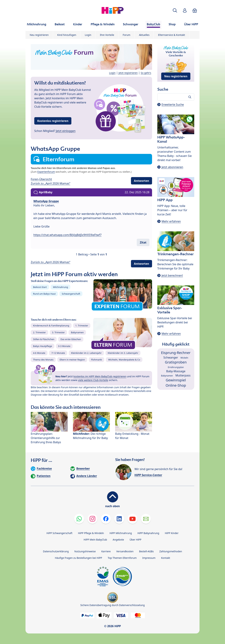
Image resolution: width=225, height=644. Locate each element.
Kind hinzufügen (67, 35)
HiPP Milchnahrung (121, 533)
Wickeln (184, 358)
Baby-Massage (176, 371)
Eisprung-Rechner (176, 353)
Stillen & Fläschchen (44, 339)
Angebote (118, 540)
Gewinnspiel (176, 380)
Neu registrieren (39, 35)
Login (88, 35)
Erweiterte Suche (173, 105)
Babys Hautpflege (43, 346)
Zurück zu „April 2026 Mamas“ (51, 183)
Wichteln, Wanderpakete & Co (124, 360)
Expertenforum (46, 172)
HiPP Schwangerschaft (59, 533)
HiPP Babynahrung (148, 533)
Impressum (149, 558)
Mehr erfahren (171, 221)
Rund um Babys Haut (44, 294)
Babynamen (77, 332)
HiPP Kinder (172, 533)
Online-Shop (176, 385)
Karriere (106, 551)
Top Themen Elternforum (122, 558)
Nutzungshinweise (85, 551)
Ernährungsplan (176, 367)
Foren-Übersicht (41, 179)
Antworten (142, 181)
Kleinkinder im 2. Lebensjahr (86, 353)
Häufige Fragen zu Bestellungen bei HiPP (78, 558)
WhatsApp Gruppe (46, 201)
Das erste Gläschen (71, 339)
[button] (175, 10)
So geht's (146, 73)
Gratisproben (176, 362)
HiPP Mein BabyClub (95, 540)
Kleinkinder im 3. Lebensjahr (123, 353)
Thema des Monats (43, 360)
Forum (126, 35)
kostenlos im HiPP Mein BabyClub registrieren (100, 376)
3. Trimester (58, 332)
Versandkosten (125, 551)
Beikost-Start (40, 287)
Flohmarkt (97, 360)
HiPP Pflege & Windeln (91, 533)
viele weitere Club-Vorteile (93, 380)
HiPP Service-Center (148, 475)
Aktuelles (144, 35)
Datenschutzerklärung (56, 551)
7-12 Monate (58, 353)
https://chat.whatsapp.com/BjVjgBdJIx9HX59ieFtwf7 (67, 235)
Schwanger (171, 357)
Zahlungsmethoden (171, 551)
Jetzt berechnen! (172, 275)
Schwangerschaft (71, 294)
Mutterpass (183, 375)
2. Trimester (39, 332)
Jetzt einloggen (66, 131)
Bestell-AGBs (146, 551)
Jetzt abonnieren (172, 167)
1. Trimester (82, 326)
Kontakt (165, 558)
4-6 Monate (39, 353)
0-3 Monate (64, 346)
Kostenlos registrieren (53, 121)
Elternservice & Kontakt (171, 35)
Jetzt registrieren (128, 73)
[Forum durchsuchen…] (176, 97)
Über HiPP (135, 540)
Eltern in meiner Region (72, 360)
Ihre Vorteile (107, 35)
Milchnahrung (60, 287)
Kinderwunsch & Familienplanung (51, 326)
